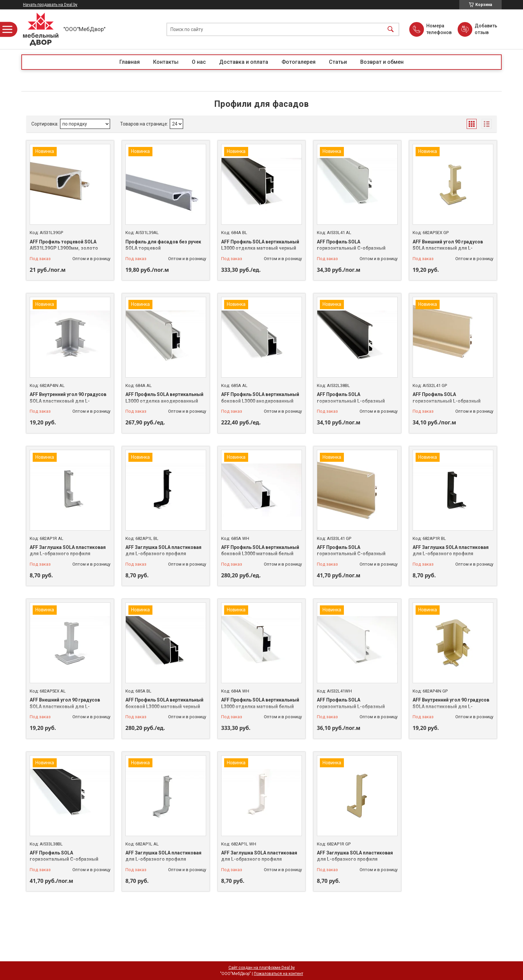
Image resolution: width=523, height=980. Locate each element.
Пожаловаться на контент (279, 974)
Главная (130, 62)
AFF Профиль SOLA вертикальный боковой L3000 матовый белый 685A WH (260, 554)
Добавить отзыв (486, 29)
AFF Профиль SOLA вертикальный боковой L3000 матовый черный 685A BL (164, 706)
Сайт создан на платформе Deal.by (262, 968)
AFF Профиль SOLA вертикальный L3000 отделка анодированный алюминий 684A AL (164, 401)
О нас (199, 62)
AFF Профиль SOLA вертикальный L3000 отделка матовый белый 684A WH (260, 706)
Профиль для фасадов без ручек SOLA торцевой (163, 245)
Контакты (166, 62)
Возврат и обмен (382, 62)
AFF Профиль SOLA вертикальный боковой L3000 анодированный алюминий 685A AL (260, 401)
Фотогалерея (299, 62)
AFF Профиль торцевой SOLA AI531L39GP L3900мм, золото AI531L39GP (64, 248)
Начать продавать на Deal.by (50, 5)
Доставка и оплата (244, 62)
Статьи (338, 62)
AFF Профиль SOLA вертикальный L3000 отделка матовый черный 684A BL (260, 248)
